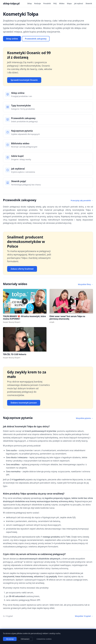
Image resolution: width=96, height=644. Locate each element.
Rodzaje (38, 3)
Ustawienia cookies (44, 639)
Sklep (29, 3)
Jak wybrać (79, 3)
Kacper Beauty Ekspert (12, 322)
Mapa (69, 3)
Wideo (62, 3)
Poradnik (47, 3)
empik (52, 322)
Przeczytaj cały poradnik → (82, 200)
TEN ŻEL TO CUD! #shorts (15, 354)
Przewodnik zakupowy (36, 39)
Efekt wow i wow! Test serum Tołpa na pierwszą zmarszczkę (67, 318)
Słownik (89, 3)
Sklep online (12, 39)
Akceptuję (10, 639)
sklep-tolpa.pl (11, 3)
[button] (25, 301)
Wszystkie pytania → (84, 418)
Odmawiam (25, 639)
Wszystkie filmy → (85, 284)
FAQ (55, 3)
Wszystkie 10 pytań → (84, 616)
